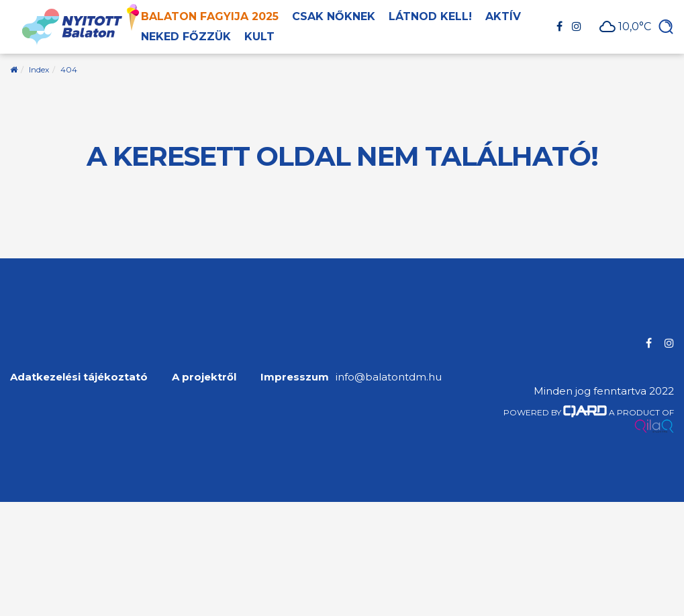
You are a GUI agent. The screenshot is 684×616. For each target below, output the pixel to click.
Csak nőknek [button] (334, 16)
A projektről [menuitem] (204, 377)
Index (39, 69)
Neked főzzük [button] (186, 37)
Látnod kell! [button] (430, 16)
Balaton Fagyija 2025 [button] (210, 16)
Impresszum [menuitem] (295, 377)
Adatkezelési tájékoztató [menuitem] (79, 377)
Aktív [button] (503, 16)
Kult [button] (259, 37)
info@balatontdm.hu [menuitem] (389, 377)
